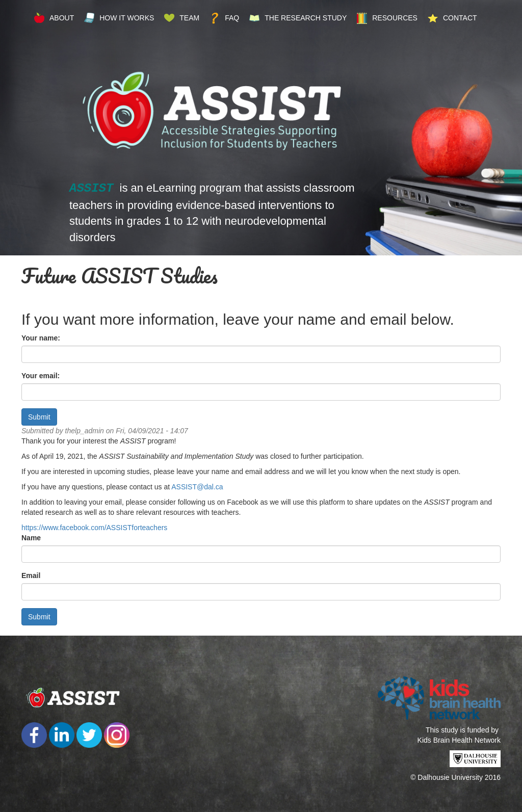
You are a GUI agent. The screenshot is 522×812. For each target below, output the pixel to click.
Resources (395, 18)
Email (31, 575)
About (62, 18)
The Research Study (306, 18)
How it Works (127, 18)
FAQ (232, 18)
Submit (39, 417)
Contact (460, 18)
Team (189, 18)
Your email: (41, 376)
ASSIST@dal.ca (197, 487)
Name (31, 538)
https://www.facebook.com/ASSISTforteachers (94, 528)
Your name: (41, 338)
